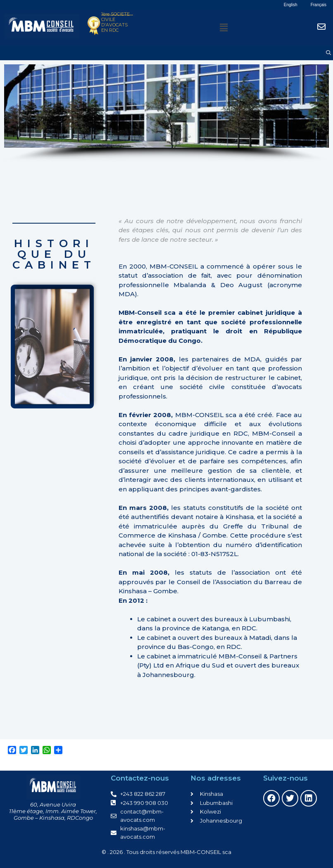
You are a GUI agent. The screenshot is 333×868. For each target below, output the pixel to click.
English (291, 5)
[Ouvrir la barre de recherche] (329, 53)
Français (319, 5)
